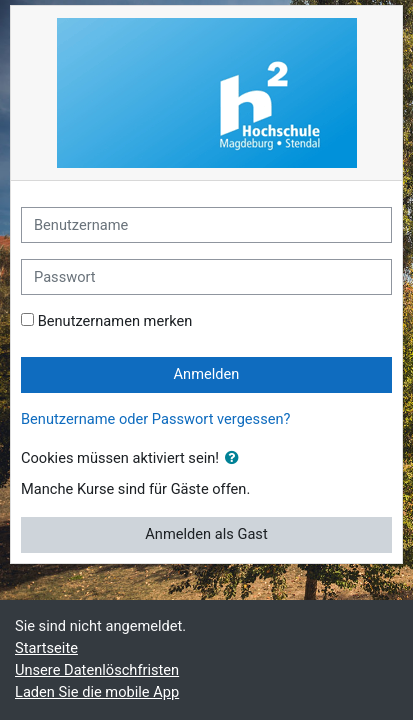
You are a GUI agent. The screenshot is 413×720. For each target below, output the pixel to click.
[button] (236, 459)
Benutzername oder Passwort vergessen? (155, 419)
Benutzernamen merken (115, 321)
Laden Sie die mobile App (97, 692)
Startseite (46, 648)
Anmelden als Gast (206, 534)
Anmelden (207, 374)
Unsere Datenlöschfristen (97, 670)
